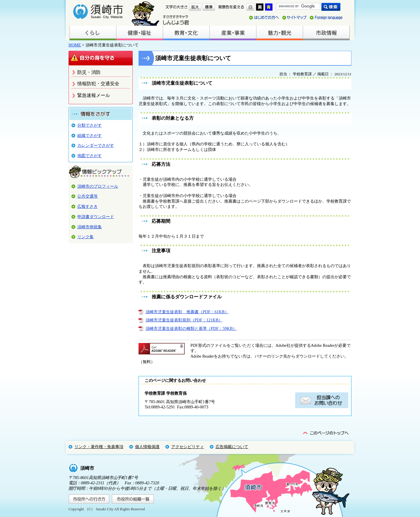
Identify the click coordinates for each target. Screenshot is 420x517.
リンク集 (85, 237)
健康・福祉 (139, 33)
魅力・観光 (279, 33)
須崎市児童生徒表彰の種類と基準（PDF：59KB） (191, 328)
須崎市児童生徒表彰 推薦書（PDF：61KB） (187, 312)
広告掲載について (232, 447)
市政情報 (326, 33)
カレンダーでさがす (96, 145)
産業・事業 (233, 33)
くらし (93, 33)
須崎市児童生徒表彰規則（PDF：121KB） (184, 320)
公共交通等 (87, 196)
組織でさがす (90, 135)
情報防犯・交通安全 (98, 84)
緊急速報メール (94, 95)
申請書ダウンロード (96, 217)
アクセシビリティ (188, 447)
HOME (75, 45)
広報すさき (87, 206)
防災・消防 (89, 72)
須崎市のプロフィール (98, 186)
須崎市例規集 (90, 227)
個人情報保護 (147, 447)
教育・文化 (186, 33)
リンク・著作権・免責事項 (99, 447)
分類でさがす (90, 125)
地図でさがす (90, 156)
